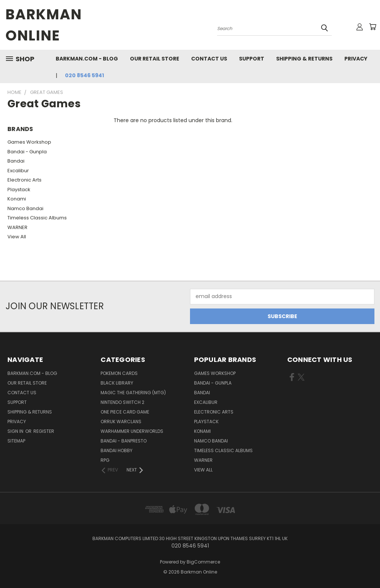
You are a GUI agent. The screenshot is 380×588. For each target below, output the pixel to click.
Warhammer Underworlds (132, 431)
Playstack (19, 190)
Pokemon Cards (119, 373)
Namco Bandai (25, 208)
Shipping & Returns (304, 59)
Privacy (356, 59)
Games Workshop (29, 142)
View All (17, 237)
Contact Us (209, 59)
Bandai (16, 161)
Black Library (117, 383)
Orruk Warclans (121, 422)
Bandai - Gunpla (27, 152)
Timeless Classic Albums (37, 218)
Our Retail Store (155, 59)
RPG (105, 460)
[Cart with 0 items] (373, 27)
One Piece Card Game (125, 412)
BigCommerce (203, 562)
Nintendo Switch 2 (122, 402)
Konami (17, 199)
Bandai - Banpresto (124, 441)
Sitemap (16, 441)
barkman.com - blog (87, 59)
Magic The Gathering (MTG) (133, 393)
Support (252, 59)
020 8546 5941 (84, 75)
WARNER (17, 227)
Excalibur (18, 171)
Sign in (16, 431)
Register (44, 431)
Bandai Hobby (117, 450)
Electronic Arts (24, 180)
